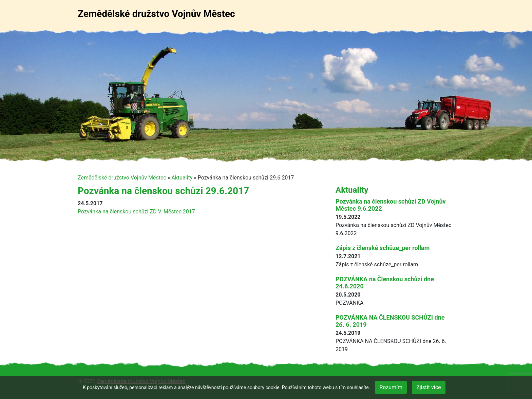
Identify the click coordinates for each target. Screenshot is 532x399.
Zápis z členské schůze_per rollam (383, 248)
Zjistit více (429, 387)
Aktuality (182, 178)
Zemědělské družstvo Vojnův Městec (156, 14)
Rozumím (391, 387)
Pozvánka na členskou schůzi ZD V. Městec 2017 (136, 212)
